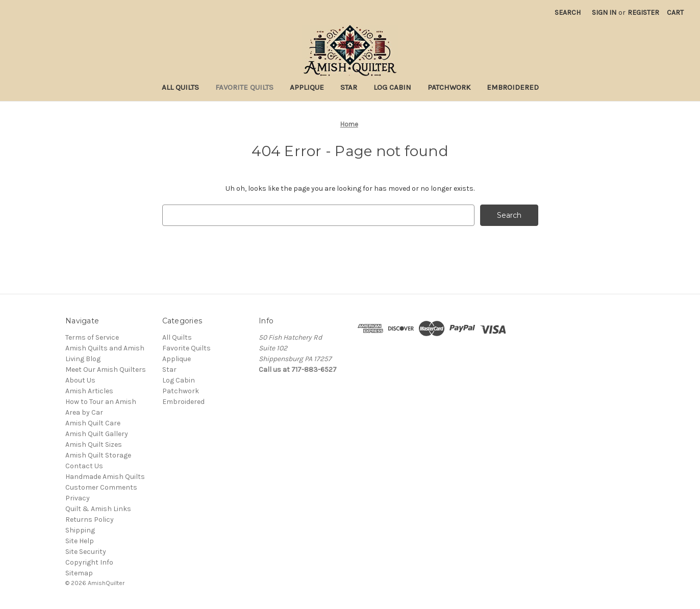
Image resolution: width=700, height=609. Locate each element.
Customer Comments (101, 487)
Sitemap (79, 573)
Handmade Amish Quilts (105, 477)
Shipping (80, 530)
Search (568, 12)
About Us (80, 380)
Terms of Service (92, 337)
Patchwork (449, 87)
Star (349, 87)
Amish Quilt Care (93, 423)
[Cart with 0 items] (675, 12)
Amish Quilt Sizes (94, 445)
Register (643, 12)
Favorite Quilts (244, 87)
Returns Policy (90, 519)
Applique (307, 87)
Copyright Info (89, 562)
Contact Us (84, 466)
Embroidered (513, 87)
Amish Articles (89, 391)
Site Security (86, 552)
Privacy (78, 498)
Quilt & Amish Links (98, 509)
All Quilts (180, 87)
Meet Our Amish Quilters (106, 370)
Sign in (604, 12)
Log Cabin (392, 87)
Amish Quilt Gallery (97, 434)
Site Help (80, 541)
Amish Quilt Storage (98, 455)
